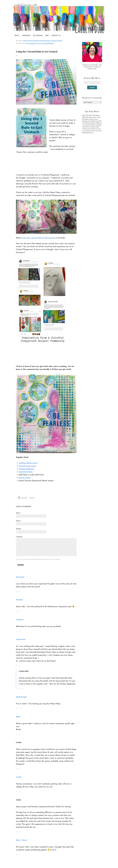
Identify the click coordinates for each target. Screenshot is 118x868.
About (17, 35)
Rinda (18, 717)
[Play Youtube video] (46, 217)
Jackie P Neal (21, 639)
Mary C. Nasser (21, 840)
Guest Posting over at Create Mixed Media (40, 43)
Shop (47, 35)
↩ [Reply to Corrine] (17, 792)
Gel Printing (38, 35)
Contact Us (56, 35)
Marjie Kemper (21, 697)
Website (19, 529)
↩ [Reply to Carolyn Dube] (19, 689)
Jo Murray (20, 620)
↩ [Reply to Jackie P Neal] (17, 666)
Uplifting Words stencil (28, 463)
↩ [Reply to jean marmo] (17, 591)
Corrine (19, 777)
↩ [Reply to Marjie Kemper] (17, 708)
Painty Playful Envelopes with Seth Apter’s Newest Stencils (43, 41)
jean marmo (20, 577)
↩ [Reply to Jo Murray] (17, 631)
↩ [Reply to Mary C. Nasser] (17, 855)
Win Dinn (19, 600)
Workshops (26, 35)
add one (32, 498)
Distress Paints (25, 478)
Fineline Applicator (27, 469)
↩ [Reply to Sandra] (17, 832)
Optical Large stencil (28, 466)
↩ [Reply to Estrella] (17, 769)
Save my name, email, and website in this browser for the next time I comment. (39, 559)
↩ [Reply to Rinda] (17, 734)
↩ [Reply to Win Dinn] (17, 611)
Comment (19, 537)
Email (19, 521)
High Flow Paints (26, 472)
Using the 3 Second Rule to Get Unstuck (38, 238)
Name (19, 513)
